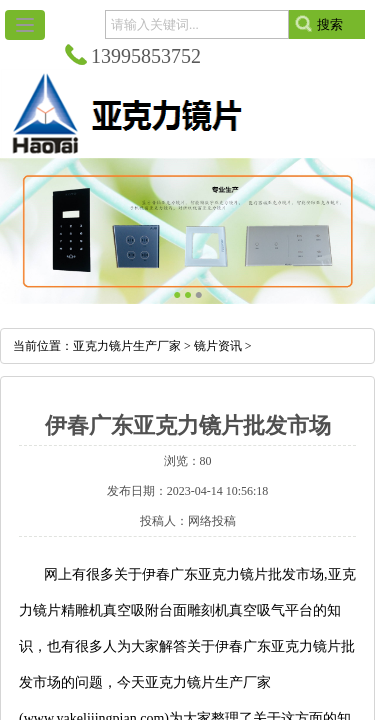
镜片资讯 (218, 346)
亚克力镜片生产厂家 (127, 346)
